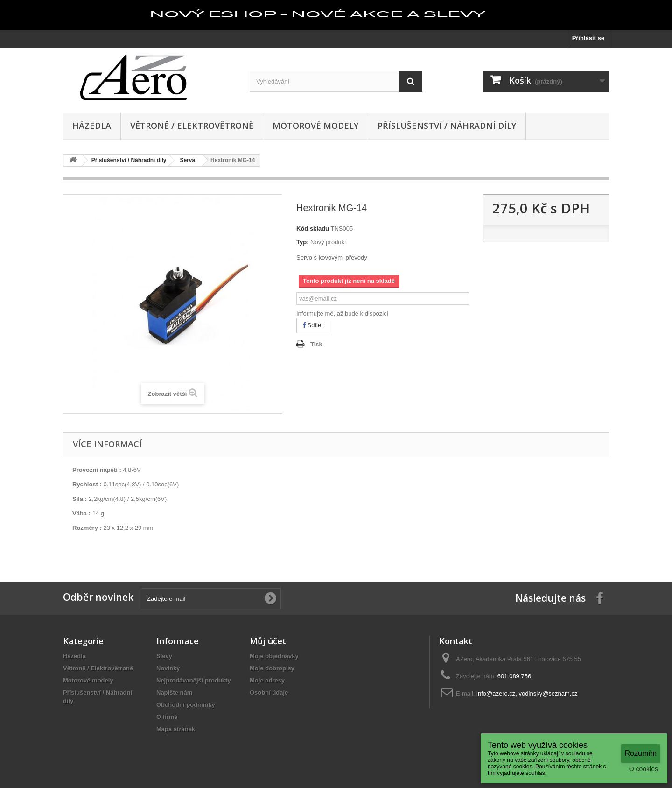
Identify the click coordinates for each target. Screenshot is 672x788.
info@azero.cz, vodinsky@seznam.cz (527, 693)
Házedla (92, 126)
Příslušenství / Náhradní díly (447, 126)
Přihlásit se (588, 38)
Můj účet (268, 641)
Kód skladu (313, 229)
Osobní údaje (269, 693)
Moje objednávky (274, 656)
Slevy (164, 656)
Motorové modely (315, 126)
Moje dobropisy (272, 668)
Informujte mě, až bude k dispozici (342, 313)
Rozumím (641, 753)
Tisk (316, 344)
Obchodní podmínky (186, 705)
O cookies (644, 769)
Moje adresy (267, 680)
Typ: (302, 242)
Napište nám (174, 693)
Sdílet (313, 325)
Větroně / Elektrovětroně (192, 126)
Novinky (168, 668)
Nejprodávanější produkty (194, 680)
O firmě (167, 717)
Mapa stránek (176, 729)
